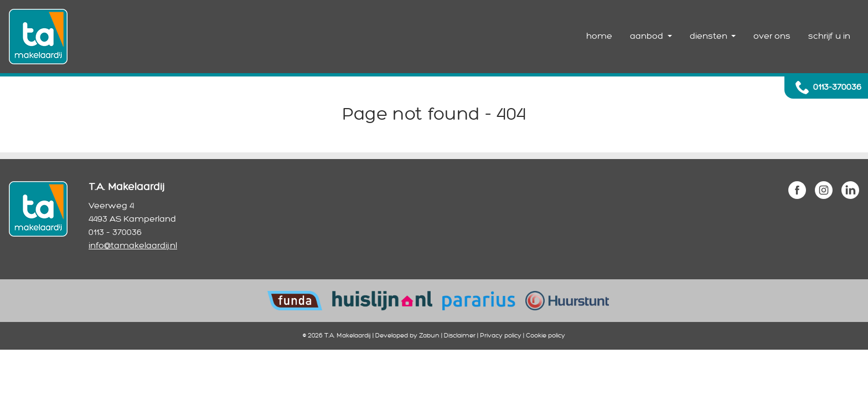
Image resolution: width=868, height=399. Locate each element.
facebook (797, 190)
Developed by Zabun (407, 336)
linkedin (850, 190)
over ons (772, 36)
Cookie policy (546, 336)
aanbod (648, 36)
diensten (710, 36)
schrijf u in (829, 36)
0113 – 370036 (115, 232)
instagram (824, 190)
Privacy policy (501, 336)
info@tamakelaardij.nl (133, 246)
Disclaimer (460, 336)
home (599, 36)
